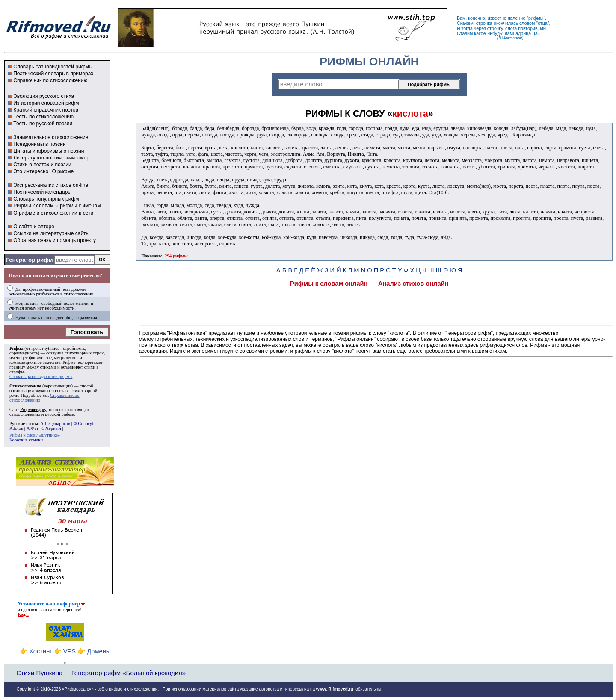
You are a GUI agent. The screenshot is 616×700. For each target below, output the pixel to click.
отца (543, 23)
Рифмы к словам (33, 206)
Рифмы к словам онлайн (329, 284)
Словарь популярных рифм (46, 199)
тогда (467, 28)
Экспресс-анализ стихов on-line (51, 185)
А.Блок (16, 428)
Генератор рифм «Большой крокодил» (129, 673)
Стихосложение (25, 386)
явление (517, 18)
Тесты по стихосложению (43, 117)
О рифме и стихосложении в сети (53, 213)
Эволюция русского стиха (44, 96)
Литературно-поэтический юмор (51, 158)
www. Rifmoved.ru (335, 689)
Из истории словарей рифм (46, 103)
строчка (484, 23)
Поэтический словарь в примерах (53, 74)
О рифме (63, 171)
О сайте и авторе (34, 227)
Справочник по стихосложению (50, 80)
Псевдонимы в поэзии (40, 144)
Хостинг (40, 651)
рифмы (536, 18)
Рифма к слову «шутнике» (35, 435)
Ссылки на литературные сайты (51, 233)
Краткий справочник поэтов (46, 110)
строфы (17, 372)
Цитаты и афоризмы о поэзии (49, 151)
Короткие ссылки (26, 440)
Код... (23, 614)
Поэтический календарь (42, 192)
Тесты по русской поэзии (43, 124)
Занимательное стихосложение (51, 137)
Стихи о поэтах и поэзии (42, 165)
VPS (70, 651)
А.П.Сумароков (55, 424)
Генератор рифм (29, 260)
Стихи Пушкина (39, 673)
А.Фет (33, 428)
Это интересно (31, 171)
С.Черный (51, 428)
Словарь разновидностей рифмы (53, 67)
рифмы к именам (80, 206)
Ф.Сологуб (84, 424)
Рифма (16, 348)
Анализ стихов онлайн (413, 284)
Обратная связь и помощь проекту (55, 240)
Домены (99, 651)
